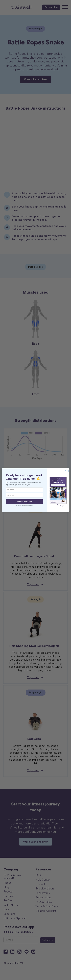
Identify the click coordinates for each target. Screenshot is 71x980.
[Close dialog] (67, 471)
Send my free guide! (24, 501)
